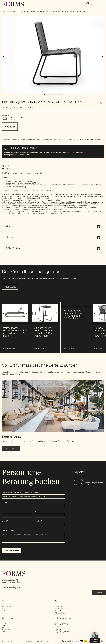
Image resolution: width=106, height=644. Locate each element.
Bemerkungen (8, 530)
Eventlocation (59, 609)
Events (4, 625)
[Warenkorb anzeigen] (87, 4)
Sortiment (5, 611)
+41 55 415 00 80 (81, 485)
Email (5, 521)
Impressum (40, 641)
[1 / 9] (15, 313)
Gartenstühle (44, 11)
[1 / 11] (53, 54)
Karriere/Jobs (7, 630)
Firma (4, 502)
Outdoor (13, 11)
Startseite (5, 11)
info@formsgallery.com (11, 587)
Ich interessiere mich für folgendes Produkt (20, 493)
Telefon (38, 521)
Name (5, 512)
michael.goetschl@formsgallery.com (89, 483)
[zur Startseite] (13, 4)
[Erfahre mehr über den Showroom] (11, 448)
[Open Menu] (102, 4)
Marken (5, 609)
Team (4, 628)
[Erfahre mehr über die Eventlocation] (99, 593)
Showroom (58, 607)
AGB (48, 641)
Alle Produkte (7, 607)
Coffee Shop (59, 611)
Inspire (4, 623)
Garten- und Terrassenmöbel (28, 11)
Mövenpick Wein (60, 613)
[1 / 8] (45, 313)
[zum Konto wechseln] (97, 4)
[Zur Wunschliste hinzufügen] (102, 103)
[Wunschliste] (92, 4)
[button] (102, 56)
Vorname (39, 512)
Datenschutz (28, 641)
